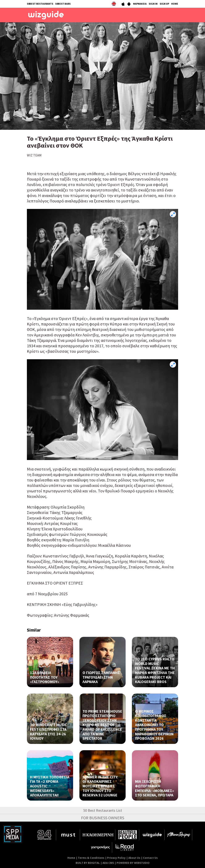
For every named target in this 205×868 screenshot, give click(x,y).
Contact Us (150, 858)
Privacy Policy (116, 858)
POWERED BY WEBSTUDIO (133, 863)
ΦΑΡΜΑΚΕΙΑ (140, 4)
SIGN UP (164, 4)
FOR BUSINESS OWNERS (103, 818)
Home (71, 858)
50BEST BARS (63, 4)
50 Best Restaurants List (103, 810)
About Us (134, 858)
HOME (175, 4)
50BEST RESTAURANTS (40, 4)
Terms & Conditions (91, 858)
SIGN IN (153, 4)
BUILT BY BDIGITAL (88, 863)
